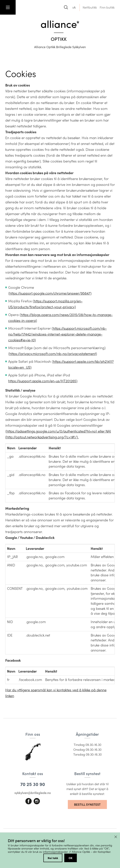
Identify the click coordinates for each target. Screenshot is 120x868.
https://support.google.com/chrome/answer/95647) (50, 293)
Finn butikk (107, 7)
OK (71, 858)
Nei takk (53, 858)
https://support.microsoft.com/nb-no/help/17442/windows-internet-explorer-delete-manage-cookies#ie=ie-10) (57, 334)
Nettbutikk (90, 7)
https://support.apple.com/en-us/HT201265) (43, 381)
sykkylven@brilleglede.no (33, 793)
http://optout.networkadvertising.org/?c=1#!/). (43, 437)
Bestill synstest (87, 804)
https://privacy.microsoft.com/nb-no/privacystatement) (53, 354)
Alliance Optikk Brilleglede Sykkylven (60, 47)
